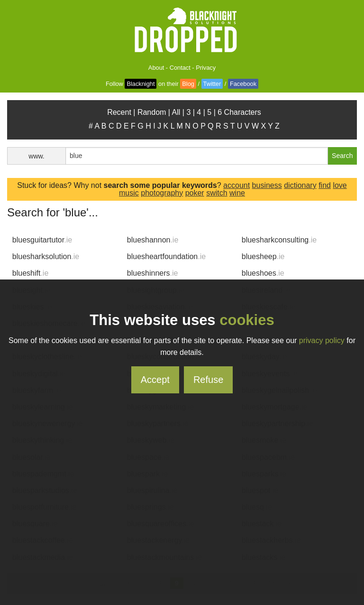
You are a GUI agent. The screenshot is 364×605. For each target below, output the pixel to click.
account (237, 185)
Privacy (206, 68)
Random (152, 112)
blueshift (31, 273)
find (325, 185)
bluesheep (263, 256)
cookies (247, 320)
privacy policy (322, 340)
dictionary (300, 185)
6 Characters (239, 112)
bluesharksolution (46, 256)
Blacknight (141, 84)
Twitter (212, 84)
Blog (188, 84)
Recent (119, 112)
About (156, 68)
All (176, 112)
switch (217, 193)
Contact (180, 68)
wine (237, 193)
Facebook (243, 84)
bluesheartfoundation (166, 256)
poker (195, 193)
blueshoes (263, 273)
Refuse (208, 380)
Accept (155, 380)
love (340, 185)
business (267, 185)
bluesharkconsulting (279, 240)
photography (162, 193)
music (129, 193)
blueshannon (153, 240)
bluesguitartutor (42, 240)
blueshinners (153, 273)
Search (342, 156)
